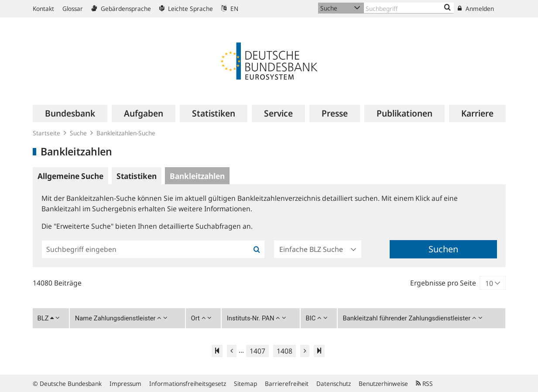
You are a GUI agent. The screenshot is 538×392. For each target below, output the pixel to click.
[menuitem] (70, 113)
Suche (78, 133)
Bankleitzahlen (197, 176)
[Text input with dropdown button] (409, 8)
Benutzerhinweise (383, 383)
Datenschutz (334, 383)
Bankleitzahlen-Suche (126, 133)
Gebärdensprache (121, 9)
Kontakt (43, 9)
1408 (284, 351)
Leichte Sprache (186, 9)
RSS (424, 383)
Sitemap (245, 383)
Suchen (443, 249)
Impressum (125, 383)
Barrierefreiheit (287, 383)
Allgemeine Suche (70, 176)
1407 (257, 351)
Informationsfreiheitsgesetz (188, 383)
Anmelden (476, 9)
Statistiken (137, 176)
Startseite (46, 133)
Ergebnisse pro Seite (443, 283)
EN (230, 9)
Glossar (73, 9)
